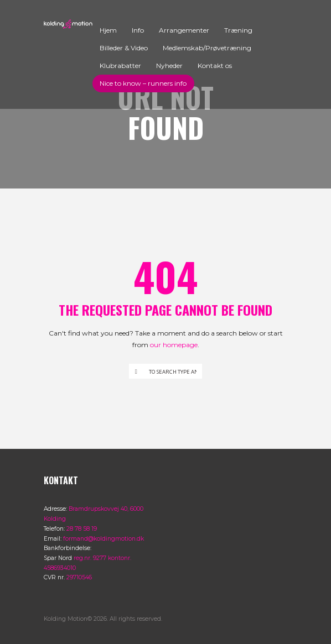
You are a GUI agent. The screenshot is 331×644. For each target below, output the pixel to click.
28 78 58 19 (82, 529)
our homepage (174, 345)
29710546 (79, 577)
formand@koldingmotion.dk (104, 539)
